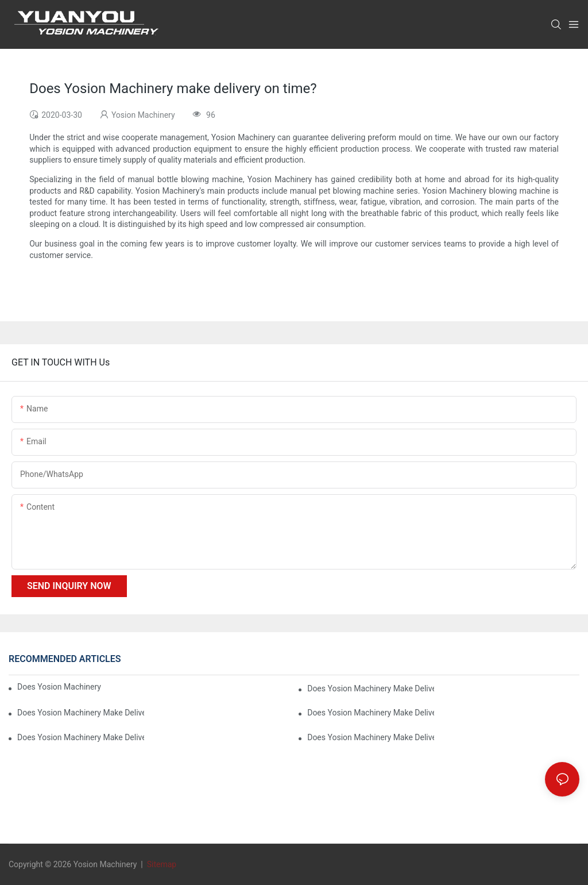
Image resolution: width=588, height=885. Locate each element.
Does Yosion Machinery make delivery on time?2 (371, 737)
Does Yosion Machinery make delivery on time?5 (81, 713)
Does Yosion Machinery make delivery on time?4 (371, 713)
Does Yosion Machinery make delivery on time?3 (81, 737)
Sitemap (160, 864)
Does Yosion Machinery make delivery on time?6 (371, 688)
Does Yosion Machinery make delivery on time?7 (59, 687)
